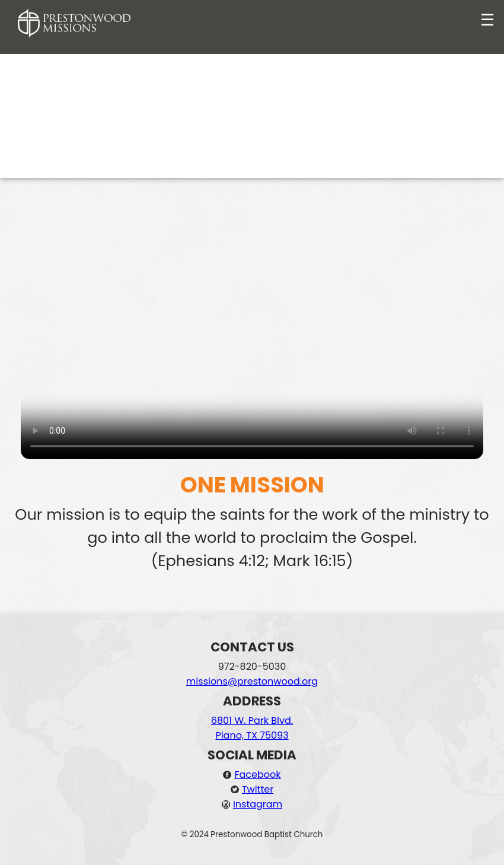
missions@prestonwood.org (252, 681)
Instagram (258, 804)
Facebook (257, 775)
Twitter (258, 789)
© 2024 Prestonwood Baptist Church (252, 834)
